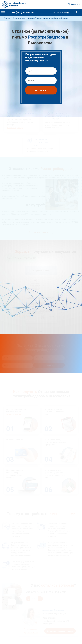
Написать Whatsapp (61, 13)
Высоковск (76, 4)
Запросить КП (41, 91)
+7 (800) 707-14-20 (23, 13)
